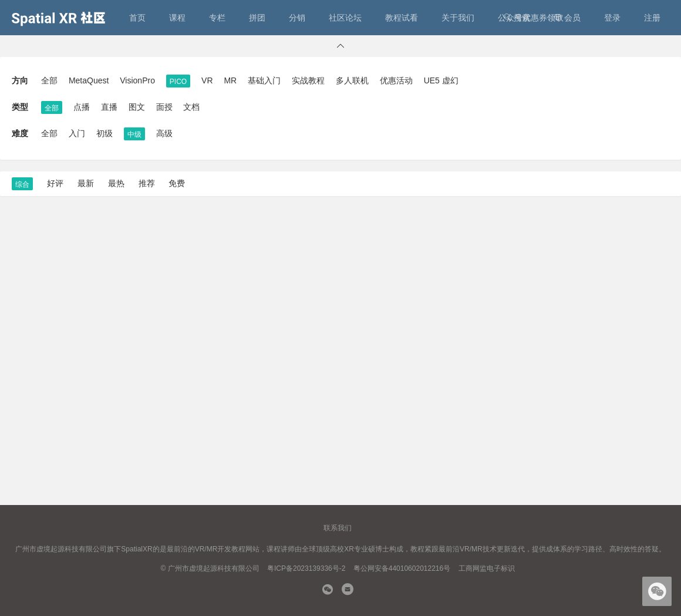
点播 (82, 107)
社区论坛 (345, 18)
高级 (164, 133)
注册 (652, 18)
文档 (191, 107)
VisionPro (137, 80)
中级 (134, 134)
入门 (77, 133)
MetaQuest (89, 80)
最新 (86, 183)
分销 (297, 18)
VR (207, 80)
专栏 (217, 18)
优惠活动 (396, 80)
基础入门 (264, 80)
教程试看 (402, 18)
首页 (137, 18)
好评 (55, 183)
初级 (104, 133)
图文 (137, 107)
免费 (177, 183)
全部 (49, 80)
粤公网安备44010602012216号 (402, 568)
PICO (178, 82)
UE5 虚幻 (441, 80)
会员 (567, 18)
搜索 (517, 18)
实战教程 (308, 80)
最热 (116, 183)
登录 (612, 18)
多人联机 (352, 80)
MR (230, 80)
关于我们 (458, 18)
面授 (164, 107)
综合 (22, 184)
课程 (177, 18)
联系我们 (338, 528)
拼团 (257, 18)
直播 (109, 107)
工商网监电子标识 (487, 568)
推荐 (147, 183)
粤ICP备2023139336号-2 (306, 568)
